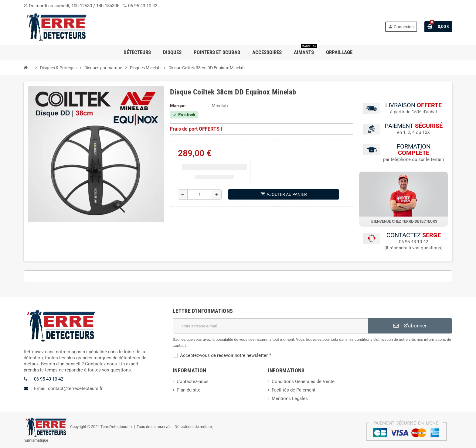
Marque (178, 106)
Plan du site (189, 390)
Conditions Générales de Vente (303, 381)
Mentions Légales (290, 398)
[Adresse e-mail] (271, 326)
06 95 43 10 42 (143, 6)
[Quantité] (200, 194)
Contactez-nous (193, 381)
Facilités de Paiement (294, 390)
